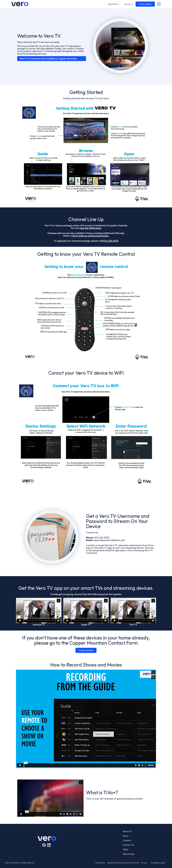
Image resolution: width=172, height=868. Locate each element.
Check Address (145, 4)
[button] (114, 4)
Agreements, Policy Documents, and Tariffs (123, 863)
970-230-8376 (111, 241)
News (126, 836)
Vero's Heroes (100, 863)
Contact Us (128, 845)
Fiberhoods (112, 4)
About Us (127, 831)
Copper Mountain (86, 650)
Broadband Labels (158, 863)
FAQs (125, 849)
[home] (20, 4)
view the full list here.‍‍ (90, 228)
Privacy (144, 863)
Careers (127, 840)
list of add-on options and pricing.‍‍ (91, 236)
